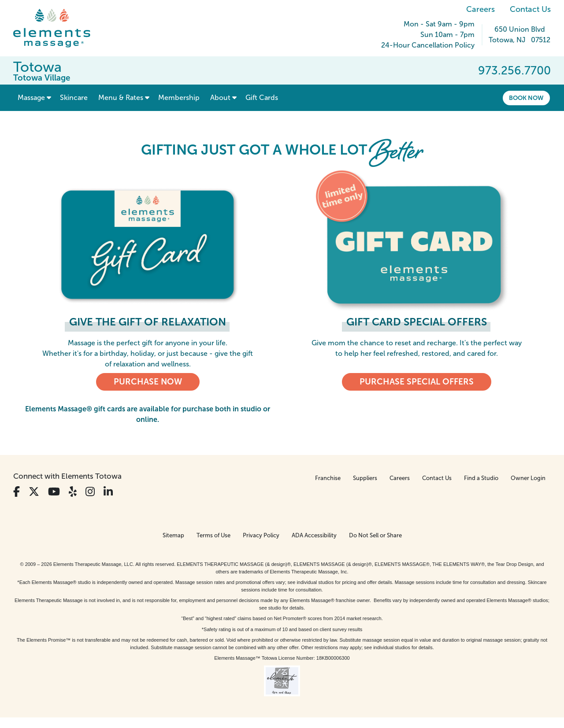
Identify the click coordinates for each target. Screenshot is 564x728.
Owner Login (528, 478)
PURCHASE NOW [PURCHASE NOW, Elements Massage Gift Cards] (148, 382)
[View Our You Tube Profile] (54, 492)
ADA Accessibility (314, 535)
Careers (481, 9)
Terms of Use (213, 535)
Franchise (328, 478)
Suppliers (365, 478)
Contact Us (530, 9)
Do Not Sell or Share (375, 535)
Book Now (526, 98)
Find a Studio (481, 478)
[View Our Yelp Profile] (73, 492)
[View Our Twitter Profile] (34, 492)
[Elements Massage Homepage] (58, 28)
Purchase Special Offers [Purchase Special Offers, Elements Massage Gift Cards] (417, 382)
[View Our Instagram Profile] (90, 492)
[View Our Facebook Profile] (17, 492)
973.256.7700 (514, 70)
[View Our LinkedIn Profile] (108, 492)
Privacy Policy (261, 535)
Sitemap (173, 535)
